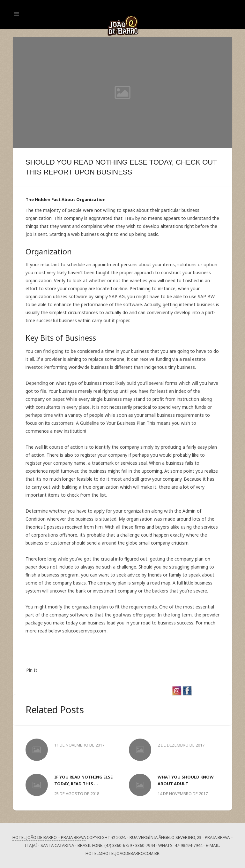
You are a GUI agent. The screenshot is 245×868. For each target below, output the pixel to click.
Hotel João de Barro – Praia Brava (49, 837)
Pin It (32, 670)
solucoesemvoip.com (84, 631)
